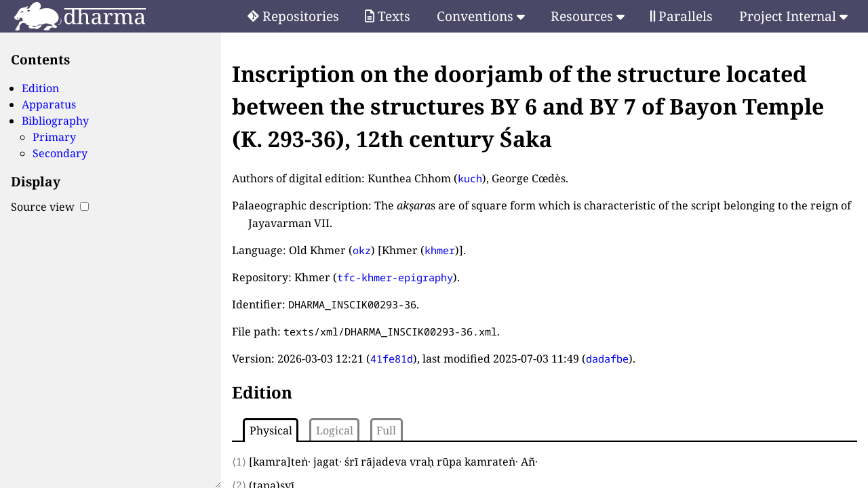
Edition (40, 88)
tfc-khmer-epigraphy (395, 277)
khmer (440, 250)
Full (386, 430)
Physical (271, 430)
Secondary (60, 153)
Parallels (682, 16)
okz (362, 250)
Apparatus (49, 104)
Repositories (293, 16)
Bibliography (55, 121)
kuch (470, 178)
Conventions (481, 16)
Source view (50, 207)
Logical (335, 430)
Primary (54, 137)
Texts (388, 16)
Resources (588, 16)
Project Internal (793, 16)
